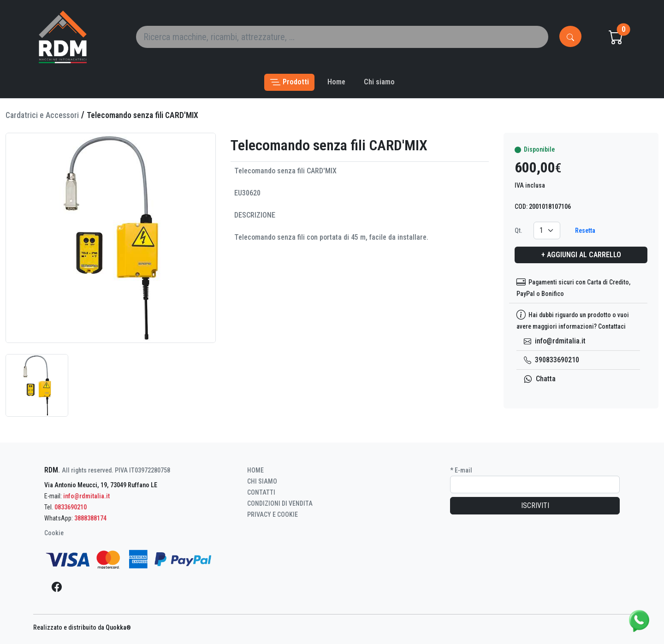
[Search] (342, 37)
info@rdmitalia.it (555, 341)
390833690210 (551, 360)
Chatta (540, 379)
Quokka (118, 627)
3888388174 (90, 518)
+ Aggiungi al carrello (581, 255)
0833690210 (71, 507)
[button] (289, 82)
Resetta (585, 230)
